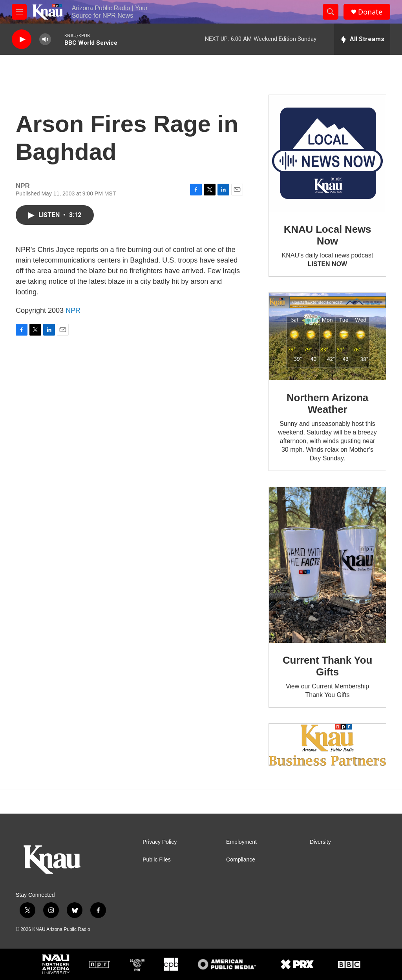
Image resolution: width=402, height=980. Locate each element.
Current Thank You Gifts (327, 666)
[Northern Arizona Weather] (327, 337)
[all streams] (362, 39)
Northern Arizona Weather (327, 403)
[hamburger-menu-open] (19, 12)
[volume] (45, 39)
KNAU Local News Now (327, 235)
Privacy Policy (160, 842)
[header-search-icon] (331, 12)
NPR (73, 310)
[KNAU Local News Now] (327, 153)
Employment (241, 842)
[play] (22, 39)
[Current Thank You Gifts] (327, 565)
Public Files (157, 860)
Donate (370, 12)
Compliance (241, 860)
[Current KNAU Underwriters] (327, 745)
